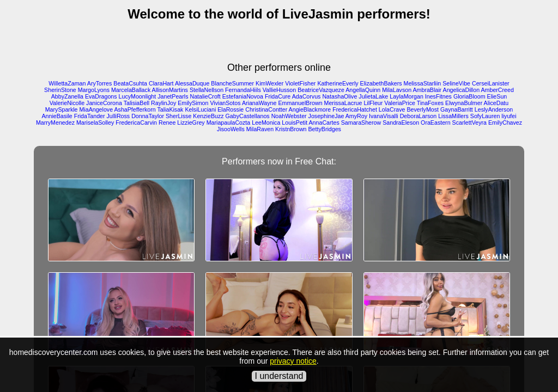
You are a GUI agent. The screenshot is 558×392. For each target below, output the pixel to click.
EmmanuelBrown (300, 103)
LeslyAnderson (494, 109)
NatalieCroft (205, 96)
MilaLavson (397, 90)
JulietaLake (373, 96)
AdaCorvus (307, 96)
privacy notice (293, 361)
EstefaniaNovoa (243, 96)
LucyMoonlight (138, 96)
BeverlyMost (423, 109)
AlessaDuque (192, 83)
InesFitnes (438, 96)
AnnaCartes (324, 122)
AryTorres (100, 83)
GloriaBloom (469, 96)
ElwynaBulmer (464, 103)
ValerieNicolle (67, 103)
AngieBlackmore (310, 109)
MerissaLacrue (343, 103)
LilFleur (373, 103)
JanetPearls (173, 96)
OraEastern (436, 122)
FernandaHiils (243, 90)
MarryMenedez (55, 122)
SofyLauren (485, 116)
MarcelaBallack (131, 90)
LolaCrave (392, 109)
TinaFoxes (430, 103)
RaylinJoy (163, 103)
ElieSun (497, 96)
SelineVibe (456, 83)
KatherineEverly (338, 83)
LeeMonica (266, 122)
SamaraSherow (361, 122)
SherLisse (178, 116)
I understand (279, 376)
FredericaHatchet (355, 109)
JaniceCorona (104, 103)
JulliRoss (119, 116)
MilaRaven (260, 129)
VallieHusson (279, 90)
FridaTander (90, 116)
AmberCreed (497, 90)
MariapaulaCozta (229, 122)
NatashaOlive (339, 96)
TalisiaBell (137, 103)
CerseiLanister (491, 83)
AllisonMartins (170, 90)
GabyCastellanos (248, 116)
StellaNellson (207, 90)
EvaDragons (101, 96)
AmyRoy (356, 116)
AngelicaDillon (462, 90)
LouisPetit (295, 122)
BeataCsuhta (130, 83)
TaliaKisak (170, 109)
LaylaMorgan (407, 96)
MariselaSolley (95, 122)
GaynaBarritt (457, 109)
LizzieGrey (191, 122)
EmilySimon (193, 103)
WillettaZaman (67, 83)
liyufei (509, 116)
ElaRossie (231, 109)
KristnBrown (291, 129)
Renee (167, 122)
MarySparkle (62, 109)
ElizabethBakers (381, 83)
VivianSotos (225, 103)
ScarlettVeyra (469, 122)
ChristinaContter (266, 109)
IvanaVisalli (384, 116)
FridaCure (278, 96)
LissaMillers (453, 116)
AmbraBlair (427, 90)
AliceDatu (496, 103)
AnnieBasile (57, 116)
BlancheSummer (232, 83)
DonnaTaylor (148, 116)
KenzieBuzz (208, 116)
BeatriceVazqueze (321, 90)
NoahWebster (289, 116)
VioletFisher (300, 83)
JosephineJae (326, 116)
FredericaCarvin (136, 122)
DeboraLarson (418, 116)
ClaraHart (161, 83)
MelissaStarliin (423, 83)
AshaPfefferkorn (135, 109)
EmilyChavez (505, 122)
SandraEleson (401, 122)
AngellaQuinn (363, 90)
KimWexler (269, 83)
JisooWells (231, 129)
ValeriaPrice (400, 103)
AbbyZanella (67, 96)
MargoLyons (94, 90)
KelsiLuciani (200, 109)
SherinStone (60, 90)
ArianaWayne (259, 103)
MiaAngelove (96, 109)
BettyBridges (325, 129)
